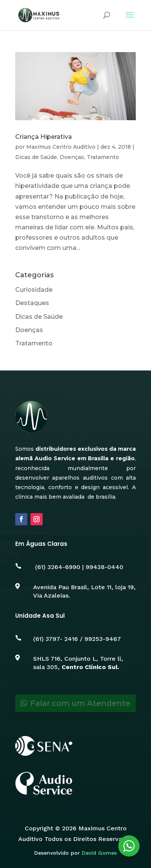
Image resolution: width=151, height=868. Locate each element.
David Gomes (99, 853)
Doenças (72, 157)
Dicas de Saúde (36, 157)
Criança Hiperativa (44, 137)
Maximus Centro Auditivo (61, 147)
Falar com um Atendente (80, 703)
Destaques (32, 303)
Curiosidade (34, 290)
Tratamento (103, 157)
